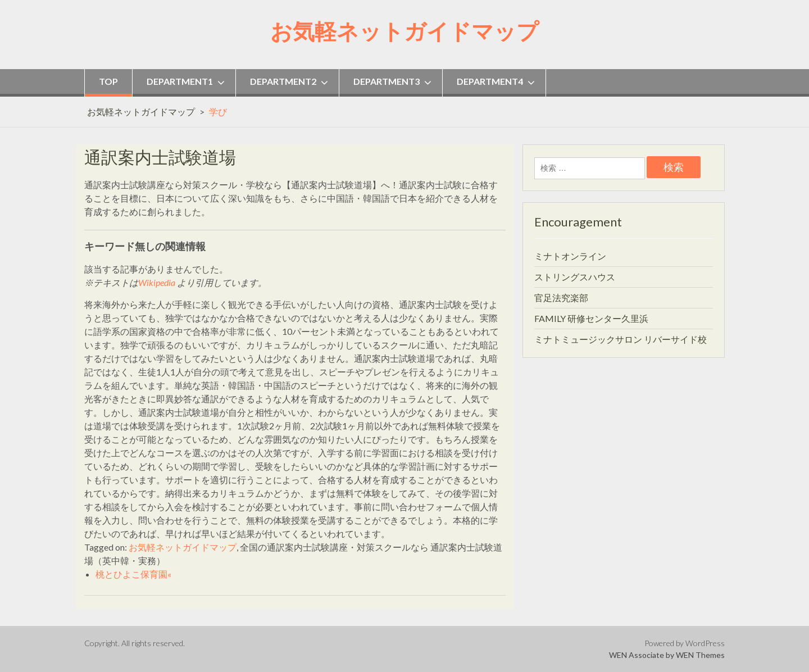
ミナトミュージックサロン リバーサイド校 (621, 339)
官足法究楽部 (561, 298)
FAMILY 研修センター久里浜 (591, 318)
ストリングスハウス (575, 277)
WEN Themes (700, 655)
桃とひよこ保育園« (133, 574)
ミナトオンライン (570, 256)
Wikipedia (157, 282)
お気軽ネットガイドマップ (404, 30)
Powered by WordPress (685, 643)
